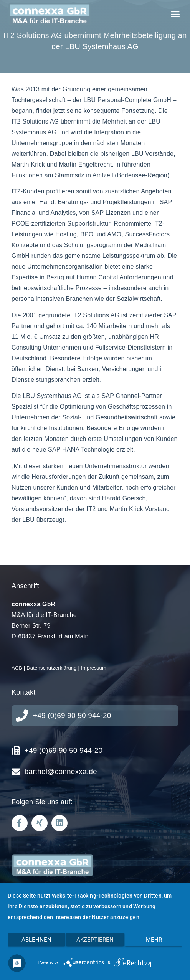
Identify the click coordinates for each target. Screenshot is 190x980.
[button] (175, 14)
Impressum (94, 668)
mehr (154, 940)
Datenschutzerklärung (51, 668)
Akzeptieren (95, 940)
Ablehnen (36, 940)
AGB (17, 668)
